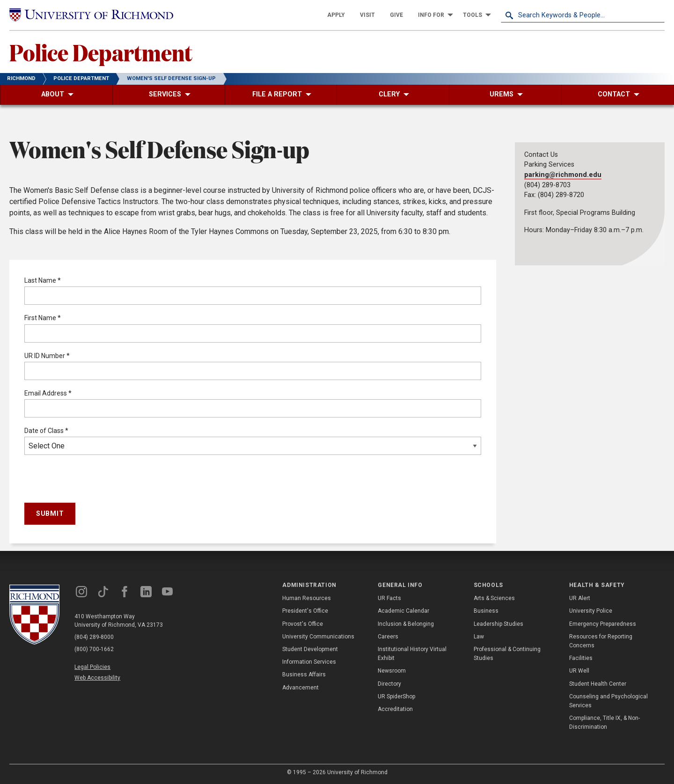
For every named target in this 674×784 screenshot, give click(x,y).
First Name (43, 318)
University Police (591, 611)
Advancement (300, 688)
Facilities (581, 658)
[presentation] (95, 481)
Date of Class (46, 431)
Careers (388, 637)
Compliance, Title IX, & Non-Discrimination (604, 722)
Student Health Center (598, 684)
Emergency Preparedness (603, 624)
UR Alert (580, 598)
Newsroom (392, 671)
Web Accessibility (97, 678)
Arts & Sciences (494, 598)
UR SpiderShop (396, 696)
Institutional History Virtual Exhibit (412, 654)
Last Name (43, 280)
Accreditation (395, 709)
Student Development (310, 649)
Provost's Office (303, 624)
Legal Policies (92, 667)
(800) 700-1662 (94, 649)
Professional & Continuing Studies (507, 654)
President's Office (305, 611)
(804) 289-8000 (94, 637)
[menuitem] (336, 15)
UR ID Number (47, 356)
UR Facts (389, 598)
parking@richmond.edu (563, 175)
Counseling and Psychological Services (608, 701)
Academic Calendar (403, 611)
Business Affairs (304, 674)
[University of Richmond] (91, 15)
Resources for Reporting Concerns (601, 641)
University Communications (318, 637)
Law (479, 637)
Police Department (101, 52)
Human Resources (307, 598)
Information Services (309, 662)
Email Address (48, 393)
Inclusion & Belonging (406, 624)
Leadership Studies (498, 624)
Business (486, 611)
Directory (389, 684)
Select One (253, 446)
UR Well (579, 671)
